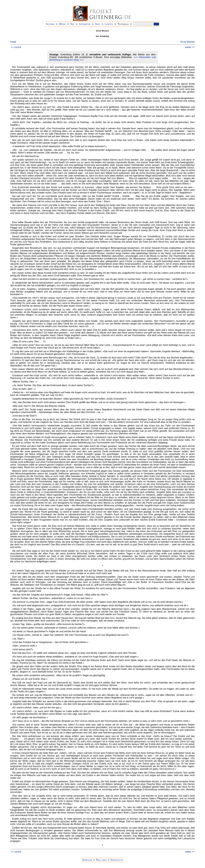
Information (85, 24)
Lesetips (109, 24)
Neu (72, 24)
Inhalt (13, 42)
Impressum (87, 860)
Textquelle (123, 24)
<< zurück (16, 47)
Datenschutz (117, 860)
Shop (98, 24)
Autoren (50, 24)
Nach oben (101, 860)
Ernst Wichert (188, 42)
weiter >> (190, 47)
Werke (62, 24)
